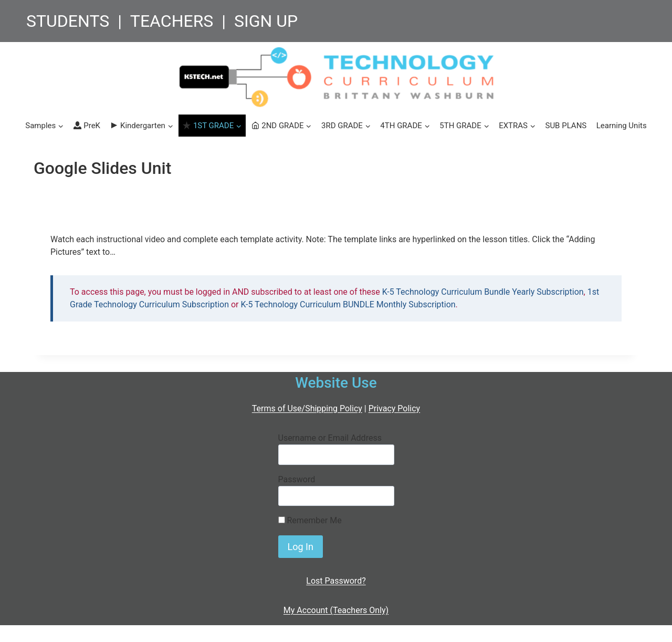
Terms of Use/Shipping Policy (307, 408)
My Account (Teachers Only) (336, 610)
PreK (87, 126)
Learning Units (622, 126)
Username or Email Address (330, 438)
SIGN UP (266, 21)
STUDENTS (68, 21)
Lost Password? (336, 581)
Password (297, 479)
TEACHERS (172, 21)
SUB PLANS (566, 126)
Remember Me (310, 520)
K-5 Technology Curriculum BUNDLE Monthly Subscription (348, 304)
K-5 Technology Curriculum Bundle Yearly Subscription (483, 292)
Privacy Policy (395, 408)
